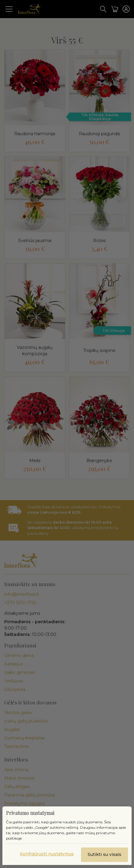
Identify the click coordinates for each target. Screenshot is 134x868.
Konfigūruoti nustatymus (47, 854)
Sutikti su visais (104, 854)
